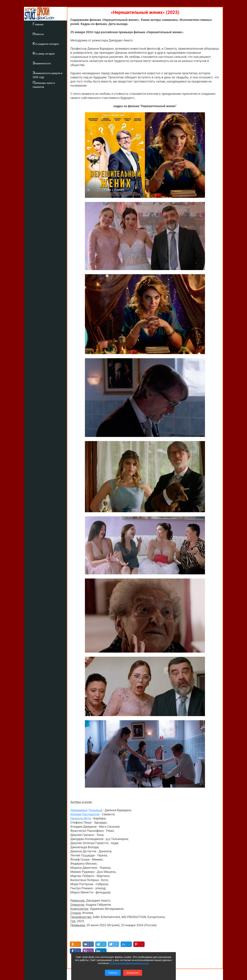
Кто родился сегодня (46, 43)
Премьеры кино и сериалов (44, 84)
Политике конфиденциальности (129, 963)
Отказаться (133, 973)
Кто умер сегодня (44, 53)
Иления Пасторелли (85, 539)
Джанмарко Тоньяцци (86, 535)
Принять (113, 973)
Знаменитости (42, 63)
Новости (38, 34)
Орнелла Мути (81, 543)
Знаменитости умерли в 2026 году (48, 75)
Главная (38, 24)
